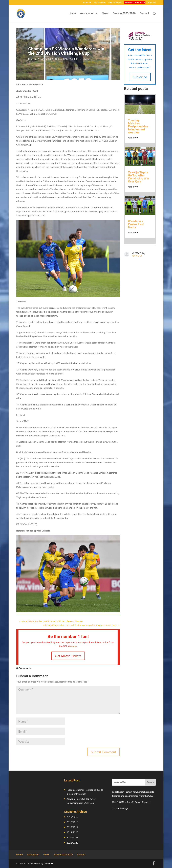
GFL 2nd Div (61, 59)
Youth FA (87, 3)
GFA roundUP (115, 3)
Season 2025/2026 (124, 14)
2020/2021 (72, 837)
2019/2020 (72, 832)
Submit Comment (103, 752)
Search (150, 782)
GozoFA (35, 59)
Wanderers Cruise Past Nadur (136, 224)
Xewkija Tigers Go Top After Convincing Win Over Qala (138, 177)
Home (72, 14)
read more (133, 138)
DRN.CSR (49, 863)
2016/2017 (72, 817)
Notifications (100, 3)
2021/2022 (72, 843)
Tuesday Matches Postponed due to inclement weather (138, 126)
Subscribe (140, 77)
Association (87, 14)
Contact (144, 14)
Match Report (76, 59)
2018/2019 (72, 827)
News (105, 14)
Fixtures (152, 3)
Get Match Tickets (68, 656)
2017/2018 (72, 822)
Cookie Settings (120, 808)
